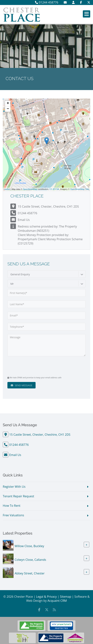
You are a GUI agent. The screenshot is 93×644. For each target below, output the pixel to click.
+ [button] (8, 104)
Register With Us (14, 487)
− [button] (8, 109)
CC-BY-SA (54, 189)
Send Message (21, 385)
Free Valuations (13, 515)
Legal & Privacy (46, 597)
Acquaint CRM (57, 601)
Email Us (24, 220)
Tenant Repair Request (18, 496)
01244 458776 (47, 2)
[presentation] (30, 366)
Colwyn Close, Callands (30, 560)
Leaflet (7, 189)
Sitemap (65, 597)
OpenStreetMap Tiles (80, 189)
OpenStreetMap (30, 189)
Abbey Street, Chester (30, 573)
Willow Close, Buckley (29, 546)
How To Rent (12, 506)
